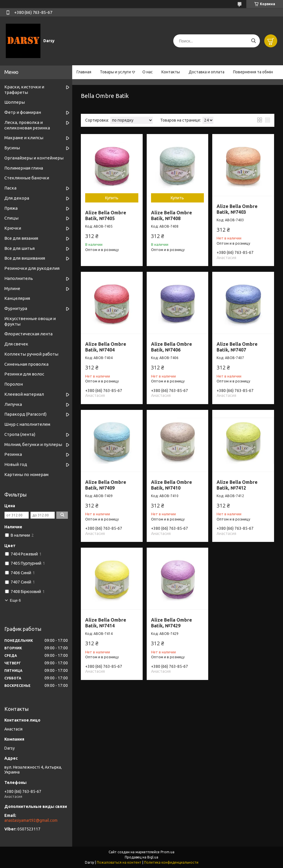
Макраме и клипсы (24, 138)
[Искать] (253, 41)
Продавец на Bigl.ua (141, 857)
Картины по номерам (26, 474)
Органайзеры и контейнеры (34, 158)
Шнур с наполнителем (27, 424)
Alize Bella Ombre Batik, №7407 (237, 347)
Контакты (171, 72)
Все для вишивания (25, 258)
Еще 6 (15, 600)
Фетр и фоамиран (23, 112)
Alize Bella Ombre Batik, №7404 (106, 347)
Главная (84, 72)
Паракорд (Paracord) (25, 414)
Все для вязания (21, 238)
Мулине (12, 288)
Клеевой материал (24, 394)
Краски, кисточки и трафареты (24, 90)
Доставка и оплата (206, 72)
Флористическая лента (28, 334)
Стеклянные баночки (27, 178)
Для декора (17, 198)
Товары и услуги (115, 72)
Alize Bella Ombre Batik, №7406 (172, 347)
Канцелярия (17, 298)
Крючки (13, 228)
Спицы (11, 218)
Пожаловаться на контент (119, 862)
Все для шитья (19, 248)
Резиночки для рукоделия (32, 268)
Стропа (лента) (20, 434)
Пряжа (11, 208)
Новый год (16, 464)
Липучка (13, 404)
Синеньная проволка (26, 364)
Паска (10, 188)
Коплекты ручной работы (31, 354)
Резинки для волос (24, 374)
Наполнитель (19, 278)
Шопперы (15, 102)
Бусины (12, 148)
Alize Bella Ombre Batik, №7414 (106, 623)
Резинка (13, 454)
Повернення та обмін (253, 72)
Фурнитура (16, 308)
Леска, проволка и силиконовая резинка (27, 125)
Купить (112, 198)
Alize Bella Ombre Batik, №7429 (172, 623)
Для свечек (16, 344)
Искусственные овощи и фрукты (30, 321)
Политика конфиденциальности (171, 862)
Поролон (14, 384)
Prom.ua (167, 852)
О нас (148, 72)
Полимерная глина (24, 168)
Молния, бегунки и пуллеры (33, 444)
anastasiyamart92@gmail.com (31, 820)
